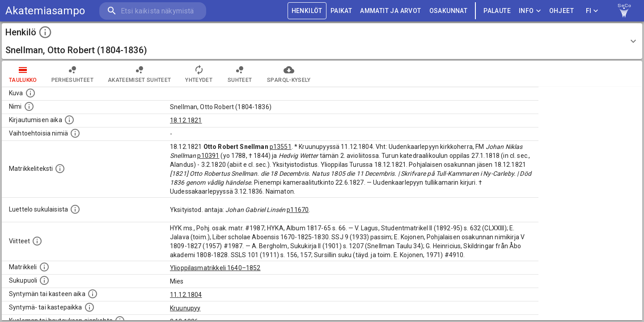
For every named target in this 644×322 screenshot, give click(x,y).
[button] (322, 41)
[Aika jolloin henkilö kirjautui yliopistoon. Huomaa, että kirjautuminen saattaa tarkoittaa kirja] (69, 120)
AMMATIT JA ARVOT (390, 11)
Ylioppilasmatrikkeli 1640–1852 (215, 268)
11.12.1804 (186, 295)
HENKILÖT (307, 11)
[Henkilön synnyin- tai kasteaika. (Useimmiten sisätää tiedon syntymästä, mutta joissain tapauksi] (93, 294)
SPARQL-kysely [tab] (289, 74)
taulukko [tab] (23, 74)
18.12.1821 (186, 120)
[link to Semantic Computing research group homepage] (624, 11)
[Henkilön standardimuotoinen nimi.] (29, 106)
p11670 (298, 210)
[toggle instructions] (45, 32)
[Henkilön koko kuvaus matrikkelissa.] (60, 169)
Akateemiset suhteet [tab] (140, 74)
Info (530, 11)
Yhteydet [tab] (199, 74)
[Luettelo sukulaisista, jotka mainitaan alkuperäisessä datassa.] (75, 209)
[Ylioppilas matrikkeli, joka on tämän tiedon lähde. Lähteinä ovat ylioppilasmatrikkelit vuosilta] (44, 267)
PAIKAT (341, 11)
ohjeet (561, 11)
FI (592, 11)
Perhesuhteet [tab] (72, 74)
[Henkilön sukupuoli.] (44, 280)
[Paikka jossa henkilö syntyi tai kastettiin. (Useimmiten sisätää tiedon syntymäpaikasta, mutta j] (89, 307)
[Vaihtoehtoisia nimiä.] (75, 133)
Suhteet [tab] (240, 74)
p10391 (208, 156)
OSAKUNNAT (449, 11)
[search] (152, 11)
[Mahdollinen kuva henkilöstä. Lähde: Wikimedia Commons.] (30, 93)
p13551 (281, 147)
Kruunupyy (185, 308)
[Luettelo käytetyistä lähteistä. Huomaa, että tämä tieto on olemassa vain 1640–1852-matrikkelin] (37, 241)
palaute (497, 11)
